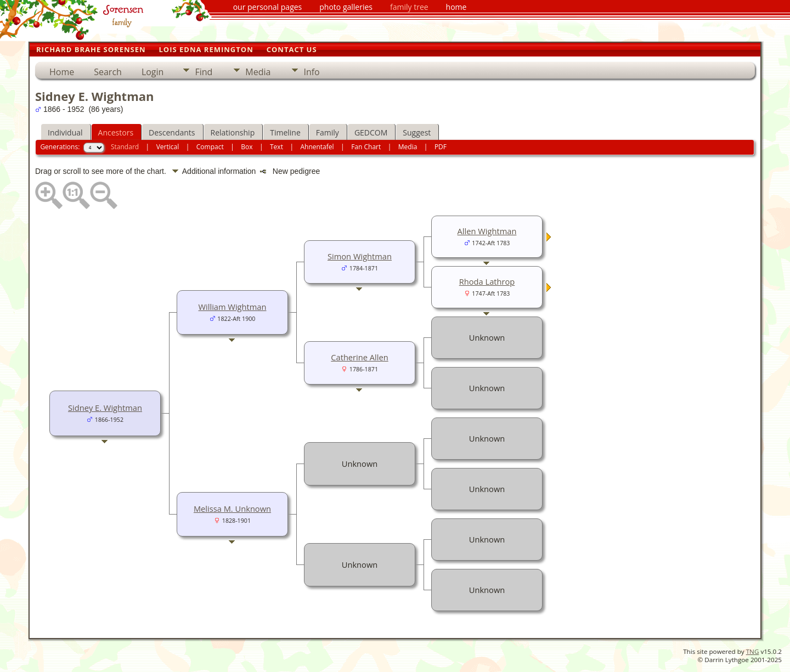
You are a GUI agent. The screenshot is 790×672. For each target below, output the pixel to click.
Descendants (172, 132)
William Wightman (233, 307)
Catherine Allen (359, 357)
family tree (409, 7)
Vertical (168, 147)
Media (258, 72)
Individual (65, 132)
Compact (210, 147)
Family (328, 132)
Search (108, 72)
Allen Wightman (487, 231)
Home (62, 72)
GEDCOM (371, 132)
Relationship (233, 132)
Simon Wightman (360, 256)
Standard (125, 147)
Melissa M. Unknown (232, 509)
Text (276, 147)
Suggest (417, 132)
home (456, 7)
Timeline (285, 132)
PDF (441, 147)
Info (311, 72)
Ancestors (116, 132)
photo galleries (346, 7)
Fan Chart (366, 147)
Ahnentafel (317, 147)
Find (204, 72)
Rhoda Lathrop (487, 281)
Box (247, 147)
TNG (753, 651)
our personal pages (268, 7)
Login (153, 72)
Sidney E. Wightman (105, 408)
